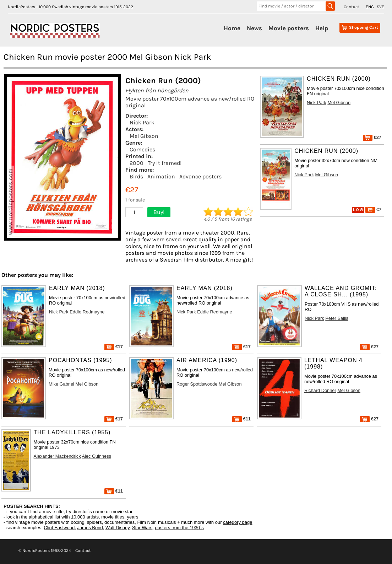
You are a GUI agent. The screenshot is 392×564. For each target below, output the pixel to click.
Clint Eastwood (59, 528)
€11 (241, 419)
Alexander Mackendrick (57, 456)
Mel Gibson (144, 136)
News (254, 28)
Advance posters (200, 176)
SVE (380, 7)
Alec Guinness (96, 456)
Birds (136, 176)
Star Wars (142, 528)
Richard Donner (320, 390)
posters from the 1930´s (179, 528)
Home (232, 28)
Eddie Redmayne (87, 312)
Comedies (142, 149)
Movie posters (289, 28)
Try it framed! (165, 163)
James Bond (90, 528)
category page (238, 522)
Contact (352, 7)
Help (322, 28)
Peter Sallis (337, 318)
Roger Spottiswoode (197, 384)
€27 (372, 137)
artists (92, 517)
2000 (137, 163)
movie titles (113, 517)
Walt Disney (118, 528)
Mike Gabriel (61, 384)
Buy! (159, 212)
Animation (161, 176)
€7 (373, 210)
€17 (114, 347)
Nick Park (142, 122)
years (133, 517)
